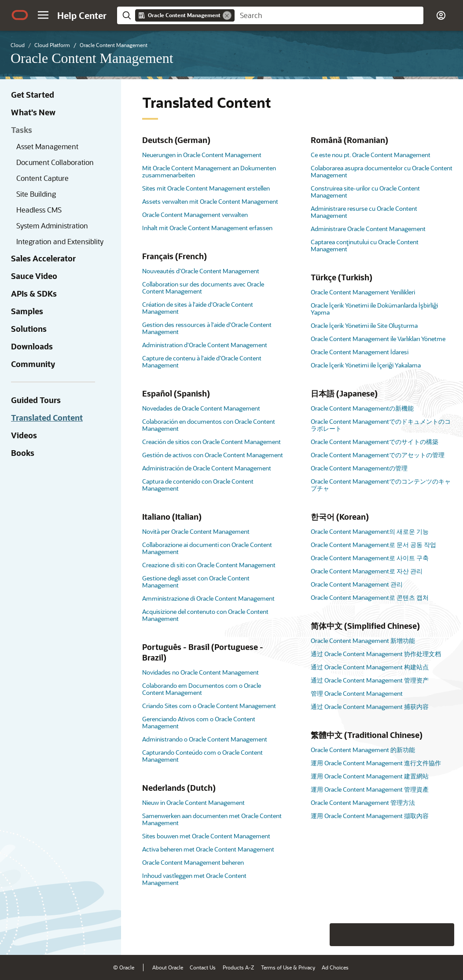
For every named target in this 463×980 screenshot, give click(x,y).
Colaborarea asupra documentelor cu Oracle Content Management (382, 171)
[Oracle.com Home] (20, 15)
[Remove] (227, 15)
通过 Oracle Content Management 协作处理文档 (376, 654)
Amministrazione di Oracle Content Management (208, 598)
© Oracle (124, 967)
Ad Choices (335, 967)
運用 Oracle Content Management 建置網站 (370, 776)
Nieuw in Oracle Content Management (193, 802)
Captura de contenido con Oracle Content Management (198, 485)
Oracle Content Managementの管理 (359, 468)
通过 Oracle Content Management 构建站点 (370, 667)
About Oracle (168, 967)
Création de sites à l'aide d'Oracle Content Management (198, 308)
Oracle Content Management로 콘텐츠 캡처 (370, 597)
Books (23, 453)
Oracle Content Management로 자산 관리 (367, 571)
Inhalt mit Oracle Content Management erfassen (207, 228)
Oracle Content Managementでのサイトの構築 (375, 442)
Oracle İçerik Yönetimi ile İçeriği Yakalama (366, 365)
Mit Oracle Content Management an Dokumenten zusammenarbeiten (209, 171)
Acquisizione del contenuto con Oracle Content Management (205, 615)
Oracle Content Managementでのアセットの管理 (378, 455)
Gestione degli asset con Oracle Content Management (196, 582)
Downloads (32, 346)
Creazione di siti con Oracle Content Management (209, 565)
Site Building (36, 194)
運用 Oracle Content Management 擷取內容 (370, 816)
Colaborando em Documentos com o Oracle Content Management (202, 689)
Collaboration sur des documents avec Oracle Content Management (203, 288)
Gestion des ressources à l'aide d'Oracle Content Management (207, 328)
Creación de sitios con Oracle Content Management (211, 442)
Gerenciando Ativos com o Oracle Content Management (199, 722)
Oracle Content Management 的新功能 (363, 750)
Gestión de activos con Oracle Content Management (213, 455)
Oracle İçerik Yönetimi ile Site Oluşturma (364, 325)
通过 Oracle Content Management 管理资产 (370, 680)
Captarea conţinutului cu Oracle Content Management (365, 245)
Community (33, 364)
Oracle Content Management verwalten (195, 215)
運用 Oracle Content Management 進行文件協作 (376, 763)
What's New (33, 112)
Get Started (33, 95)
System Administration (52, 226)
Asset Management (47, 146)
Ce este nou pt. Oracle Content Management (371, 155)
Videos (24, 435)
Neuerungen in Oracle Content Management (202, 155)
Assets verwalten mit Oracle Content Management (210, 201)
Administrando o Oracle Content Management (205, 739)
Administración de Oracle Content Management (207, 468)
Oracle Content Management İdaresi (360, 352)
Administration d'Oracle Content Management (205, 345)
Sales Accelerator (43, 258)
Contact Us (203, 967)
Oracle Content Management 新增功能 (363, 640)
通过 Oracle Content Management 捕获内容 (370, 707)
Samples (27, 311)
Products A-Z (238, 967)
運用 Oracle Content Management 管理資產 (370, 789)
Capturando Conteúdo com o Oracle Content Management (202, 756)
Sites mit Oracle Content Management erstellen (206, 188)
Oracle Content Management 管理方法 (363, 802)
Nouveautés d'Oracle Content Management (201, 271)
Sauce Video (34, 276)
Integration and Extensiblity (60, 241)
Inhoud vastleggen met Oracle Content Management (194, 879)
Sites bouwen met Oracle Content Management (206, 836)
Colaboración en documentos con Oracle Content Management (209, 425)
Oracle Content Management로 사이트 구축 (370, 558)
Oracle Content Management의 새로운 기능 (370, 531)
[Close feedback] (320, 935)
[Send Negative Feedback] (420, 935)
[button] (43, 15)
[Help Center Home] (82, 15)
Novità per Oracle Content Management (196, 531)
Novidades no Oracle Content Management (200, 672)
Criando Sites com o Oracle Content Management (209, 706)
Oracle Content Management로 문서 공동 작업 (373, 545)
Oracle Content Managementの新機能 (362, 408)
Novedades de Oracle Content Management (201, 408)
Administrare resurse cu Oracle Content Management (364, 212)
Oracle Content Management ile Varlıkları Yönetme (378, 339)
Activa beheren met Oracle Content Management (208, 849)
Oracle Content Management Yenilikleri (363, 292)
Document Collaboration (55, 162)
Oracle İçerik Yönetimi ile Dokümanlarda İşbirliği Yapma (374, 309)
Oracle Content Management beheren (193, 862)
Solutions (29, 329)
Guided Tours (36, 400)
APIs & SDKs (34, 294)
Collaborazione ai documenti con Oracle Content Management (207, 548)
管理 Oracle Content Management (357, 693)
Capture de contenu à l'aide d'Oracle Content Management (202, 362)
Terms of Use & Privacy (288, 967)
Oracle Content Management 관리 (357, 584)
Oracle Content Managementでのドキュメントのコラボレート (381, 425)
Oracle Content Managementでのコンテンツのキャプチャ (381, 485)
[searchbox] (329, 15)
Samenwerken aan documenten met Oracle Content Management (212, 819)
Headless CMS (39, 210)
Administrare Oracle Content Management (368, 229)
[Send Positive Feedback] (443, 935)
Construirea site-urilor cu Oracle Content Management (365, 192)
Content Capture (42, 178)
